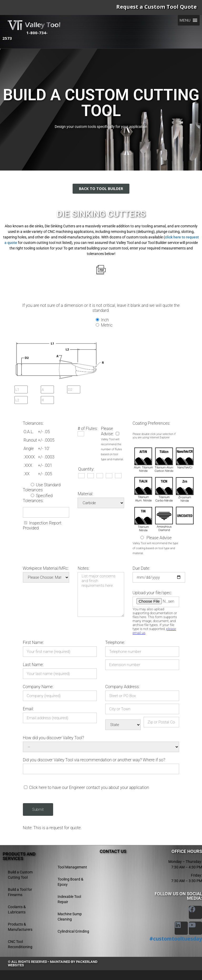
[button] (185, 20)
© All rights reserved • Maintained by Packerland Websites (53, 963)
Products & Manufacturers (20, 927)
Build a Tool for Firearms (20, 892)
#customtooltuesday (176, 939)
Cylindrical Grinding (73, 931)
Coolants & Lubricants (17, 909)
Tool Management (72, 867)
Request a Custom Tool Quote (156, 7)
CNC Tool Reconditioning (20, 944)
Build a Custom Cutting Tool (20, 875)
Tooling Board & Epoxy (70, 882)
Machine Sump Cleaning (70, 917)
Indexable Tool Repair (69, 899)
